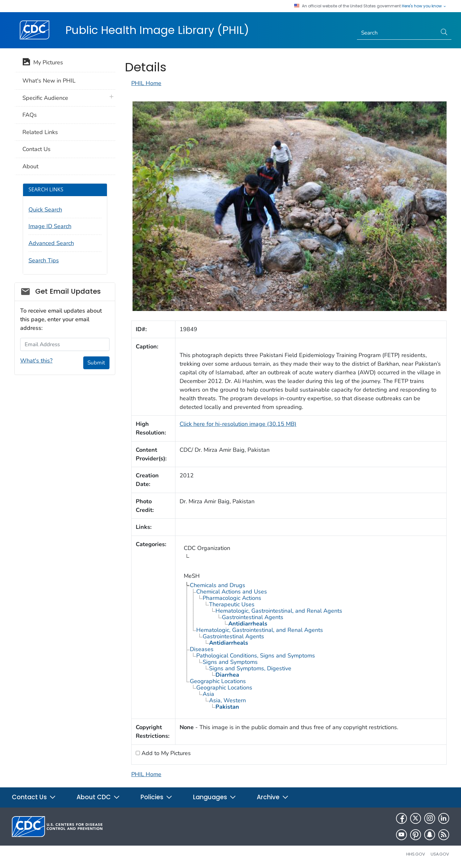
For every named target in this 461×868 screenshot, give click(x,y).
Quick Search (45, 210)
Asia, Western (227, 700)
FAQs (30, 115)
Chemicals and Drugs (218, 585)
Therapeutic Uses (232, 604)
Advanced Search (51, 243)
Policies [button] (157, 797)
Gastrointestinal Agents (253, 617)
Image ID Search (50, 226)
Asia (208, 694)
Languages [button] (215, 797)
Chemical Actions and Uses (232, 592)
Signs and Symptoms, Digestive (250, 668)
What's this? (36, 361)
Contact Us (36, 149)
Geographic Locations (218, 681)
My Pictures (43, 63)
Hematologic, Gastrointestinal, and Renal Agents (279, 611)
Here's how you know (424, 6)
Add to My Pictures (165, 753)
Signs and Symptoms (230, 662)
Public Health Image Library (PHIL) (157, 30)
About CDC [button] (98, 797)
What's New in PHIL (49, 81)
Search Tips (44, 260)
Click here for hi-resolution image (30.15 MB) (238, 424)
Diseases (202, 649)
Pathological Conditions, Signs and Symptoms (256, 656)
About (30, 166)
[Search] (397, 33)
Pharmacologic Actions (232, 598)
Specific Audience (45, 98)
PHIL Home (146, 83)
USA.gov (440, 854)
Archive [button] (273, 797)
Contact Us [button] (34, 797)
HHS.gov (416, 854)
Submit (96, 363)
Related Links (40, 132)
